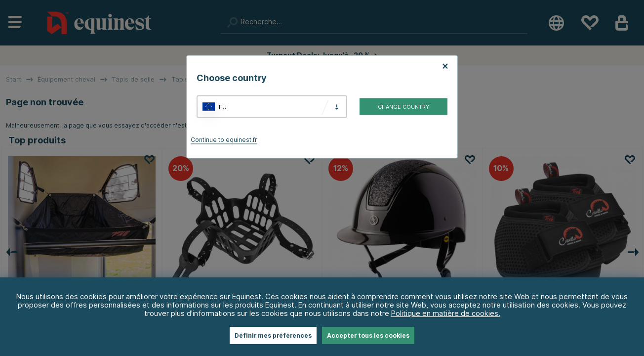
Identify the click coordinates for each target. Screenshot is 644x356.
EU (223, 107)
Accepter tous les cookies (368, 335)
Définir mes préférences (273, 335)
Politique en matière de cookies (445, 313)
